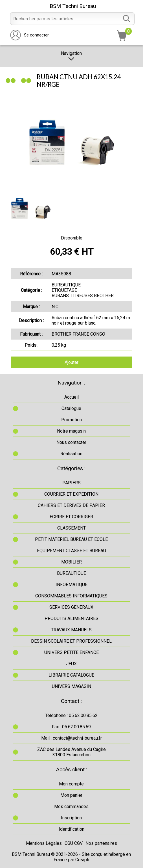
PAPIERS (71, 483)
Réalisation (71, 454)
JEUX (71, 664)
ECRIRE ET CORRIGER (71, 517)
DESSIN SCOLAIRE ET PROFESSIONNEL (71, 641)
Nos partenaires (101, 843)
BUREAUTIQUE (71, 573)
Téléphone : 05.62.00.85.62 (71, 715)
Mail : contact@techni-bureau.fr (71, 738)
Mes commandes (71, 807)
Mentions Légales (44, 843)
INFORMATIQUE (71, 585)
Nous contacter (71, 442)
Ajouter (71, 362)
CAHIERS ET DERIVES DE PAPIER (71, 505)
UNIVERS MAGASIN (71, 686)
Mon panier (71, 795)
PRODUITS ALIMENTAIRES (71, 618)
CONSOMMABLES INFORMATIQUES (71, 596)
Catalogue (71, 408)
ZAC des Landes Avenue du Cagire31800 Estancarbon (71, 752)
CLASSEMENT (71, 528)
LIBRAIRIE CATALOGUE (71, 675)
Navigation (71, 56)
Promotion (71, 420)
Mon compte (71, 784)
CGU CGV (74, 843)
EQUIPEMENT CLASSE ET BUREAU (71, 551)
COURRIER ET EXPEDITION (71, 494)
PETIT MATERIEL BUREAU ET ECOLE (71, 539)
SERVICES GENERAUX (71, 607)
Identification (71, 829)
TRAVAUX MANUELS (71, 630)
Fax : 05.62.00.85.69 (71, 727)
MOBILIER (71, 562)
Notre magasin (71, 431)
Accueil (71, 397)
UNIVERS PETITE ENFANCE (71, 652)
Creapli (82, 860)
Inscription (71, 818)
